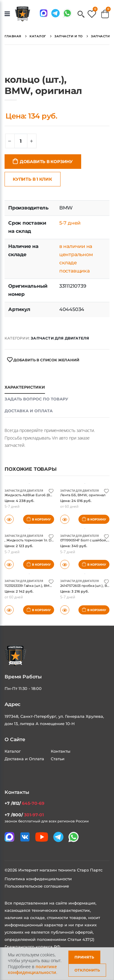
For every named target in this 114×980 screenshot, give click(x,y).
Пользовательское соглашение (37, 886)
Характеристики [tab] (25, 387)
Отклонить (87, 970)
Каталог (13, 751)
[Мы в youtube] (42, 837)
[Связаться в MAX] (44, 13)
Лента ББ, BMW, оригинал (83, 495)
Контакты (60, 751)
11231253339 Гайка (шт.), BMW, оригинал (38, 586)
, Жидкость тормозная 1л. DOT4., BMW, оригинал (46, 540)
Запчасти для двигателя (60, 338)
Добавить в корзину (46, 162)
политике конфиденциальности (32, 970)
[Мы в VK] (25, 837)
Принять (84, 957)
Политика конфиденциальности (38, 879)
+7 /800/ (24, 815)
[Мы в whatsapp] (67, 13)
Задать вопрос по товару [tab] (36, 399)
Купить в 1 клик (32, 179)
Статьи (58, 759)
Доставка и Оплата (24, 759)
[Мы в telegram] (55, 13)
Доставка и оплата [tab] (29, 411)
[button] (81, 15)
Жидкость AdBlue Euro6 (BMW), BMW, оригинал (46, 495)
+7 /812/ (24, 803)
